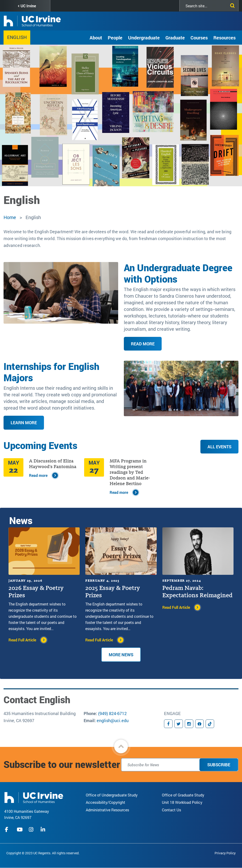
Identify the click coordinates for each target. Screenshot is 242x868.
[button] (121, 746)
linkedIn (43, 830)
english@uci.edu (113, 720)
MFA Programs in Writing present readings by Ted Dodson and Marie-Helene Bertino (130, 472)
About (96, 38)
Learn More (24, 423)
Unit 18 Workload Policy (182, 802)
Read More (143, 344)
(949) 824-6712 (112, 713)
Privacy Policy (225, 853)
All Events (219, 447)
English (17, 37)
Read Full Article (22, 640)
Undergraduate (144, 38)
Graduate (175, 38)
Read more (38, 475)
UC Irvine (28, 6)
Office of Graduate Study (183, 795)
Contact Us (171, 810)
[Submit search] (231, 5)
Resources (225, 38)
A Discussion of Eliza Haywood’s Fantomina (53, 464)
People (115, 38)
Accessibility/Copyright (106, 802)
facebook (8, 830)
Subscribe (219, 765)
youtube (20, 830)
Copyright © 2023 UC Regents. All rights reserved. (43, 853)
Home (10, 217)
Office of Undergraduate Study (112, 795)
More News (121, 655)
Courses (199, 38)
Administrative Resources (107, 810)
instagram (32, 830)
